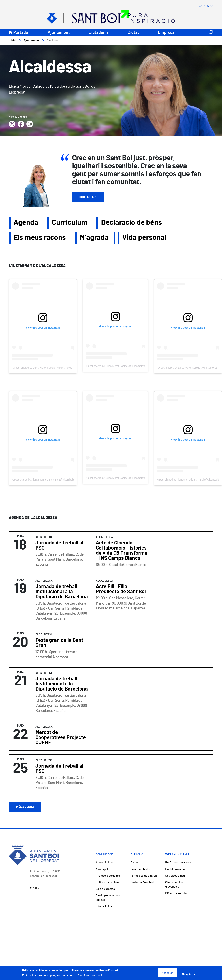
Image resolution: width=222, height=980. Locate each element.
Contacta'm (88, 197)
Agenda (26, 223)
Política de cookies (108, 882)
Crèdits (35, 889)
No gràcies (189, 974)
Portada (21, 33)
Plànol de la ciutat (176, 893)
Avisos (135, 863)
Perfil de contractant (178, 863)
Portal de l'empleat (142, 882)
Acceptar (167, 973)
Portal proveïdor (176, 869)
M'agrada (94, 238)
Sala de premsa (105, 889)
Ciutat (133, 33)
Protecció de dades (108, 876)
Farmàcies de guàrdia (144, 876)
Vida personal (144, 238)
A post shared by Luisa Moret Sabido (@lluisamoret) (43, 368)
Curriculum (70, 223)
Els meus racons (40, 238)
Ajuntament (59, 33)
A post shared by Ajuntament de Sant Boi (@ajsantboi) (43, 480)
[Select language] (199, 6)
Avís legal (102, 869)
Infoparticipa (104, 907)
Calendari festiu (140, 869)
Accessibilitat (104, 863)
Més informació (94, 975)
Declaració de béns (132, 223)
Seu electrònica (175, 876)
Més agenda (25, 807)
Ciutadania (99, 33)
